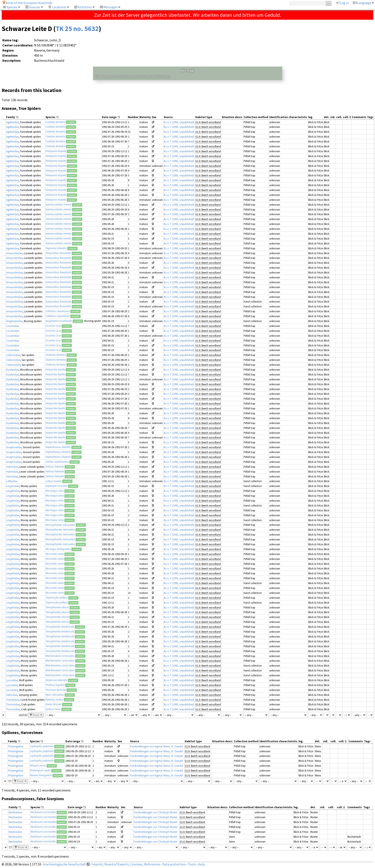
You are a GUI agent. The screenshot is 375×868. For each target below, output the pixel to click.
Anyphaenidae (14, 321)
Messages (108, 7)
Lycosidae (12, 680)
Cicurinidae (13, 326)
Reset (36, 715)
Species (10, 7)
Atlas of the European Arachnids (27, 3)
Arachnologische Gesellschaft (64, 864)
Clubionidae (13, 355)
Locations (57, 7)
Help (201, 864)
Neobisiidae (15, 812)
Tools (192, 864)
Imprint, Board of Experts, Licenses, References (126, 864)
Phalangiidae (16, 746)
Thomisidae (13, 704)
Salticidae (12, 695)
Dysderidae (12, 370)
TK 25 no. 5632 (77, 29)
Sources (33, 7)
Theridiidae (12, 700)
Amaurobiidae (14, 253)
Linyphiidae (13, 486)
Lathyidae (12, 481)
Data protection (174, 864)
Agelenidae (12, 122)
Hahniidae (12, 467)
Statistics (83, 7)
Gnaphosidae (14, 447)
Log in (342, 3)
